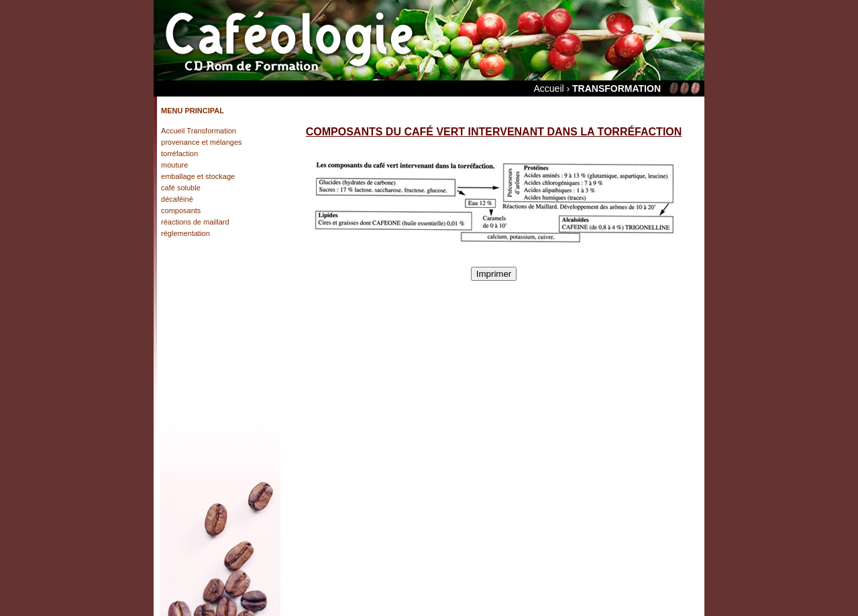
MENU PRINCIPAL (193, 111)
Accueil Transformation (199, 131)
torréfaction (179, 153)
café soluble (181, 188)
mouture (174, 165)
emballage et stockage (198, 176)
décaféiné (177, 199)
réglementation (185, 233)
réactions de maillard (195, 222)
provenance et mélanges (201, 142)
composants (181, 210)
